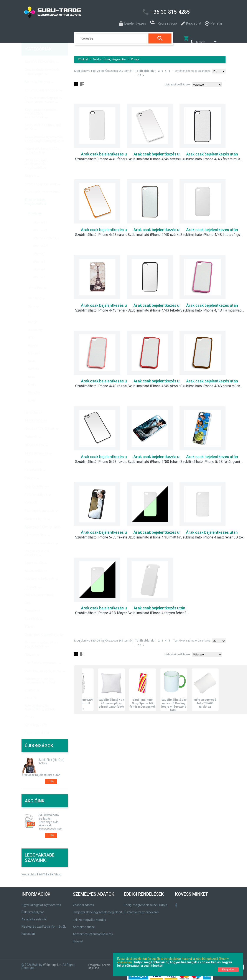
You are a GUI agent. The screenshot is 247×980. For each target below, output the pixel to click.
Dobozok (34, 383)
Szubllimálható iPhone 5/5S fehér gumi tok (212, 459)
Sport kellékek (36, 554)
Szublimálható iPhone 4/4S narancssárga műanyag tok (107, 232)
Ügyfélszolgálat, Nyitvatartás (41, 902)
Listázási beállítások (177, 82)
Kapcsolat (28, 931)
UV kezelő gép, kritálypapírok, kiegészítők (36, 155)
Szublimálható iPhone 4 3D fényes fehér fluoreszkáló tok (107, 610)
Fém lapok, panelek (39, 502)
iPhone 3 (39, 268)
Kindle (32, 376)
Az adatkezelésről (34, 917)
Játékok (31, 578)
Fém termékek (36, 526)
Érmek (30, 708)
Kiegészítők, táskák (40, 419)
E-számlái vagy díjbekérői (141, 909)
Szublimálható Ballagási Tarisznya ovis (49, 816)
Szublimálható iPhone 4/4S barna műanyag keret (212, 383)
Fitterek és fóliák (38, 724)
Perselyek (33, 602)
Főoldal (83, 56)
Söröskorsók (35, 436)
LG (30, 305)
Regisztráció (163, 23)
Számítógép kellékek (41, 175)
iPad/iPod (36, 279)
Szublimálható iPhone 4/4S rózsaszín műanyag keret (107, 383)
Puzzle (30, 469)
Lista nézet (82, 81)
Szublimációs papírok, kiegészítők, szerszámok (41, 104)
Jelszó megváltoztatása (89, 917)
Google (33, 313)
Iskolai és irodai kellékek (37, 544)
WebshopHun (52, 962)
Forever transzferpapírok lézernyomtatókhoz (44, 91)
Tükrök (30, 618)
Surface (34, 360)
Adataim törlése (84, 924)
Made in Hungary (37, 73)
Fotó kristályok (36, 486)
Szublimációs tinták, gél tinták (43, 118)
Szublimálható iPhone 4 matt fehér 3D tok (212, 535)
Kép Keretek (34, 477)
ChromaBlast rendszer (42, 81)
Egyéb (32, 391)
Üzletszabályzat (33, 909)
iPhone (135, 56)
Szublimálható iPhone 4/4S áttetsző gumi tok (212, 232)
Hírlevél (78, 938)
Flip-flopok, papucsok (41, 654)
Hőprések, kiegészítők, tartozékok (42, 141)
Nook (31, 368)
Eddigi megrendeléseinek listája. (146, 902)
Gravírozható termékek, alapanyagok (42, 63)
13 (140, 73)
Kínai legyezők (36, 716)
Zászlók (31, 689)
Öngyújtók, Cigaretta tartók (45, 626)
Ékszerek (32, 610)
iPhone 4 (39, 260)
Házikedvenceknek (39, 586)
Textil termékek (36, 444)
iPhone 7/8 (41, 237)
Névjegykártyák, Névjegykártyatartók (40, 699)
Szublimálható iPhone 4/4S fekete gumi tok (160, 308)
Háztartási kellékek (39, 570)
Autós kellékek (36, 562)
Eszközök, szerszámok (43, 183)
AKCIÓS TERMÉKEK (40, 53)
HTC (31, 329)
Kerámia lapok (35, 510)
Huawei (33, 337)
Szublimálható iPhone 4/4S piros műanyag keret (160, 383)
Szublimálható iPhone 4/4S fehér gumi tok (107, 308)
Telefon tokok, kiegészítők (110, 56)
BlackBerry (35, 321)
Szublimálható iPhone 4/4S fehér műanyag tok (107, 156)
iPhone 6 (39, 245)
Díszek (30, 646)
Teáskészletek (36, 411)
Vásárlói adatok (83, 902)
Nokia (32, 352)
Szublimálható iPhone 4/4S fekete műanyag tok (212, 156)
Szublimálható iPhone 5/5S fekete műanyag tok (107, 459)
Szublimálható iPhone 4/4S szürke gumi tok (160, 232)
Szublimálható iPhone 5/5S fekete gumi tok (107, 535)
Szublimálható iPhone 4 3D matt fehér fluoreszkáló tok (160, 535)
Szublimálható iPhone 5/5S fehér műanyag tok (160, 459)
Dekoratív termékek (40, 534)
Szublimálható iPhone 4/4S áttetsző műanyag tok (160, 156)
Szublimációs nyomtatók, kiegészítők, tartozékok (44, 130)
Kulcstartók (33, 461)
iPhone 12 (40, 221)
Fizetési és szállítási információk (44, 924)
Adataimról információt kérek (93, 931)
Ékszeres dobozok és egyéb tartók (42, 635)
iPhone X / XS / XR (46, 229)
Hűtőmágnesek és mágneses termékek (40, 672)
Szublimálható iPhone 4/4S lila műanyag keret (212, 308)
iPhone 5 (39, 253)
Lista (82, 651)
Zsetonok (32, 681)
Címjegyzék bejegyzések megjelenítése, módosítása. (99, 909)
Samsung (35, 289)
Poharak (31, 428)
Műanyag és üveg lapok (43, 518)
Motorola (34, 344)
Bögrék (30, 167)
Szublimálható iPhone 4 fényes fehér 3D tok (160, 610)
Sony (31, 297)
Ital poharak (34, 403)
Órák (28, 594)
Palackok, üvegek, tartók (43, 662)
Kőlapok (31, 493)
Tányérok (32, 452)
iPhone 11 (40, 213)
